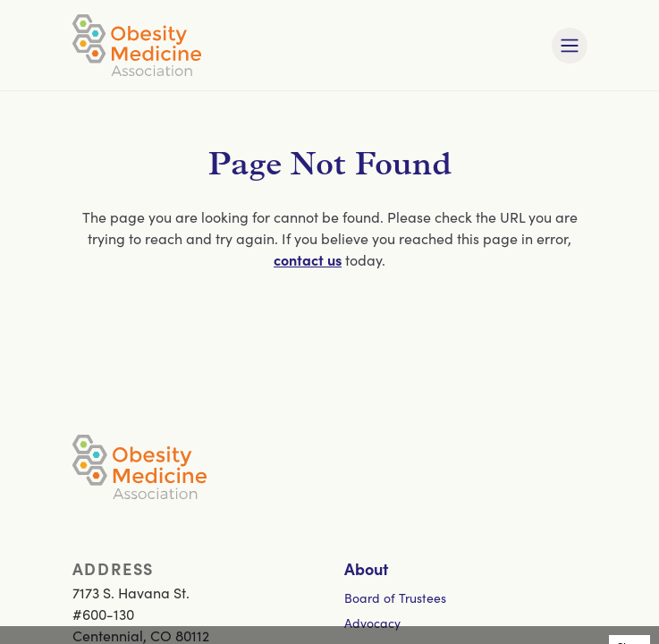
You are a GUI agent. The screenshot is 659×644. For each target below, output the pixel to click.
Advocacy (372, 623)
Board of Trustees (395, 597)
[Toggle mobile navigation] (570, 46)
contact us (308, 259)
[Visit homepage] (137, 45)
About (366, 568)
